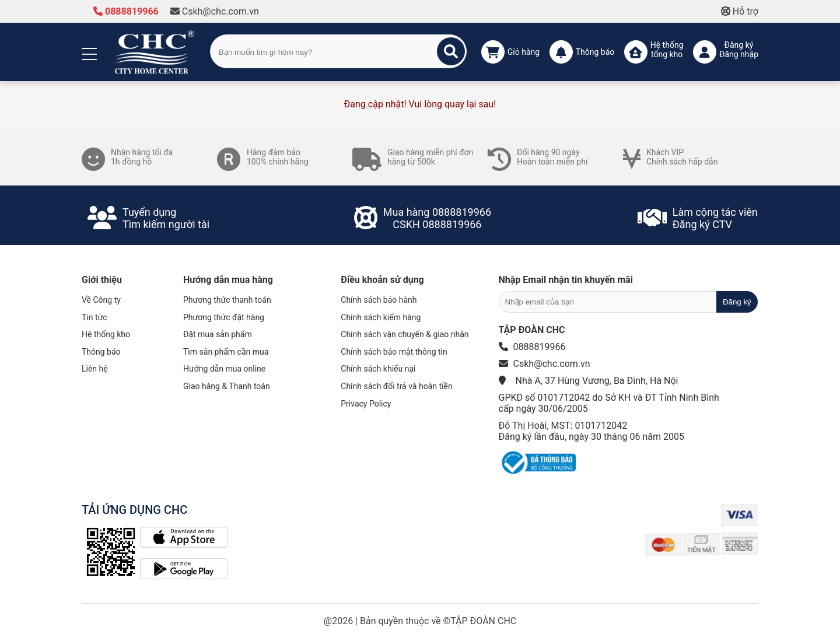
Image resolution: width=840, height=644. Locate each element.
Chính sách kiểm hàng (381, 317)
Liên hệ (95, 369)
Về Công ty (101, 300)
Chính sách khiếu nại (378, 369)
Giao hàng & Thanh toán (227, 386)
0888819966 (126, 11)
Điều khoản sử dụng (382, 280)
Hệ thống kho (106, 334)
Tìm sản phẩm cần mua (226, 352)
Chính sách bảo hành (379, 300)
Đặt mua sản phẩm (218, 334)
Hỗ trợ (740, 11)
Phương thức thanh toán (227, 300)
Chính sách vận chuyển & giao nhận (405, 334)
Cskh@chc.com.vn (215, 11)
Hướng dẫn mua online (224, 369)
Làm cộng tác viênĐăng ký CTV (715, 218)
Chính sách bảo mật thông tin (394, 352)
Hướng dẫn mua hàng (228, 280)
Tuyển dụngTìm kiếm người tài (166, 218)
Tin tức (94, 317)
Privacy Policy (366, 404)
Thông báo (101, 352)
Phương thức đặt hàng (224, 317)
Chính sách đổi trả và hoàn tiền (396, 386)
